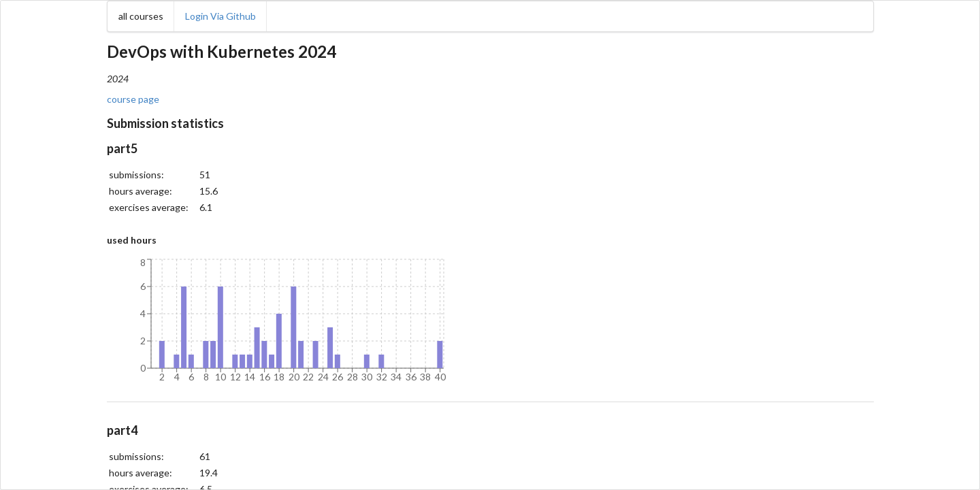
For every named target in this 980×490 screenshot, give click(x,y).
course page (133, 99)
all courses (141, 16)
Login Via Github (220, 16)
